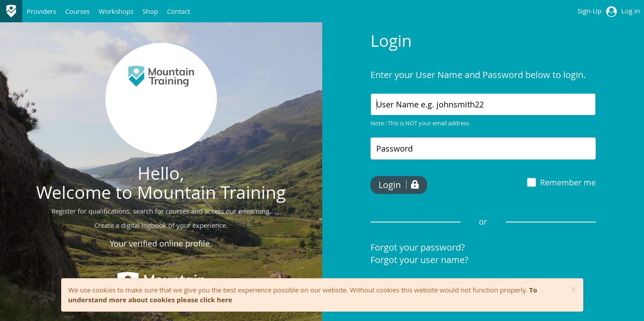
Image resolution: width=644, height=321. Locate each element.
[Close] (574, 290)
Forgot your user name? (420, 260)
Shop (150, 11)
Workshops (116, 11)
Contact (179, 11)
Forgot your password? (418, 247)
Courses (77, 11)
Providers (42, 11)
